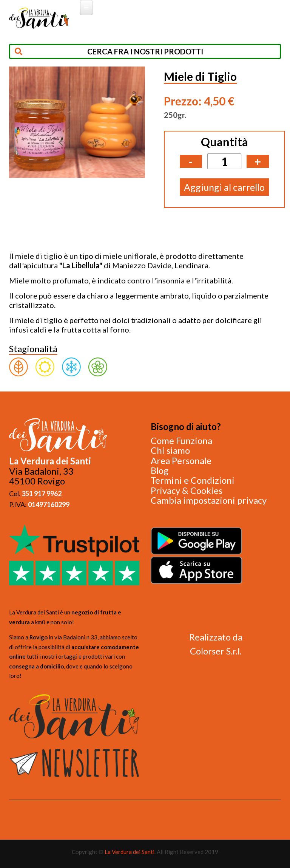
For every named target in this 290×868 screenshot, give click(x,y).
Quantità (224, 142)
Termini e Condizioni (193, 480)
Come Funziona (181, 440)
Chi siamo (170, 450)
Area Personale (181, 460)
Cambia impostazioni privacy (209, 500)
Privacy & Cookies (187, 490)
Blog (160, 470)
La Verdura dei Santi (130, 852)
